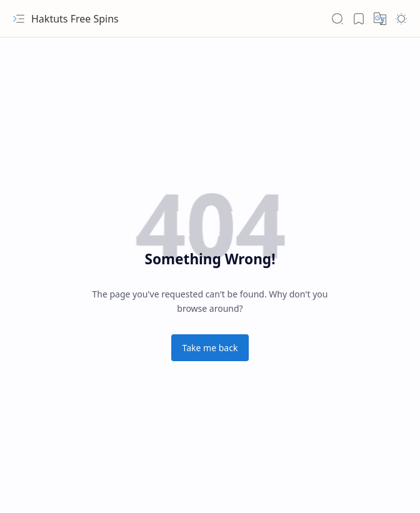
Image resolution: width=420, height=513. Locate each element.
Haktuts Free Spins (75, 19)
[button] (19, 19)
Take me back (210, 348)
